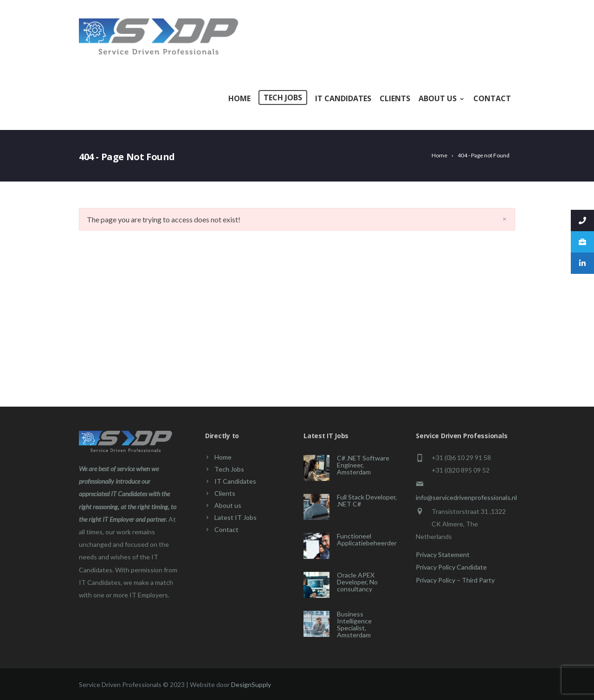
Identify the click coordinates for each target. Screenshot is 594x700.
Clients (395, 98)
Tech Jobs (283, 97)
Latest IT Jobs (236, 517)
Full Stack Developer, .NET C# (367, 500)
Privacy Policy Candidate (451, 567)
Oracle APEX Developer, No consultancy (357, 582)
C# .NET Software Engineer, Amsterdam (363, 465)
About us (442, 98)
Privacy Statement (443, 554)
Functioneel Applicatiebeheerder (367, 539)
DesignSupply (251, 684)
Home (239, 98)
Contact (492, 98)
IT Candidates (343, 98)
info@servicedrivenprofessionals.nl (466, 497)
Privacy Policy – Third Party (455, 580)
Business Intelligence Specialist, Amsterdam (354, 624)
